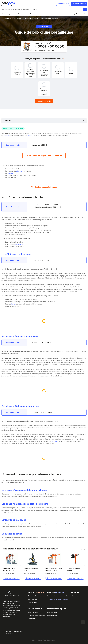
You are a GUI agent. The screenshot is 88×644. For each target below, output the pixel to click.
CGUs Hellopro (52, 616)
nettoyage (55, 441)
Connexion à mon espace (36, 596)
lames (30, 135)
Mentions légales (53, 612)
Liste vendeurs (33, 602)
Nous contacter (33, 612)
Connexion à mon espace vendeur (58, 596)
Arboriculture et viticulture (32, 18)
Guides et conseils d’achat (36, 616)
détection (20, 171)
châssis (10, 173)
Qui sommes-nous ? (24, 14)
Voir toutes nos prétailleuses (44, 187)
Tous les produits (9, 14)
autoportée (20, 244)
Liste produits (33, 599)
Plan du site (32, 619)
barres (14, 304)
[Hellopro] (3, 18)
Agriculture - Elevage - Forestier (14, 18)
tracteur (7, 135)
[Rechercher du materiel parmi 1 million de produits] (85, 9)
